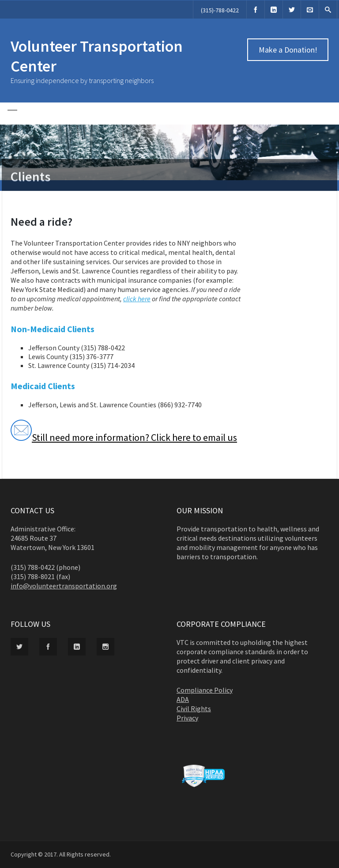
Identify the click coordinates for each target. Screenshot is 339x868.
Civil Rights (194, 709)
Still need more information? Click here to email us (124, 437)
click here (137, 299)
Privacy (187, 718)
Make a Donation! (288, 50)
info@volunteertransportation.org (64, 586)
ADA (183, 699)
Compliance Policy (205, 690)
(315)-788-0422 (220, 10)
